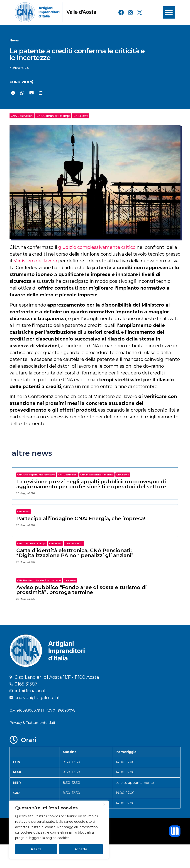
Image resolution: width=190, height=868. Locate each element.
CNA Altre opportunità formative (36, 475)
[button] (169, 12)
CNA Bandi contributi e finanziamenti (39, 580)
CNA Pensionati (74, 543)
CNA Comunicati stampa (53, 116)
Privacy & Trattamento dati (32, 723)
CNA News (81, 116)
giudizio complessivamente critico (97, 247)
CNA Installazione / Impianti (97, 475)
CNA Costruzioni (22, 116)
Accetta (81, 849)
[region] (59, 830)
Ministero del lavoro (35, 261)
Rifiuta (36, 849)
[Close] (104, 804)
